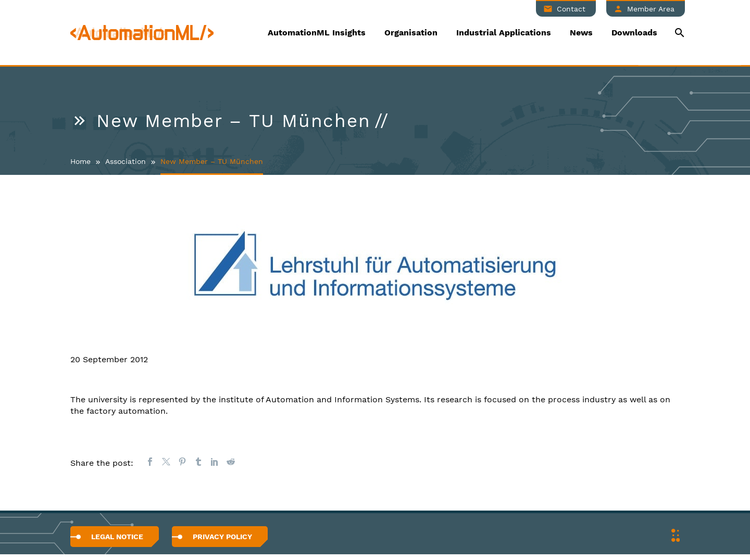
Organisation (411, 33)
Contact (571, 9)
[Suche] (678, 33)
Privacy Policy (222, 537)
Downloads (634, 33)
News (581, 33)
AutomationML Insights (317, 33)
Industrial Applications (504, 33)
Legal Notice (117, 537)
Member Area (651, 9)
